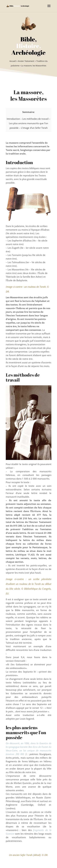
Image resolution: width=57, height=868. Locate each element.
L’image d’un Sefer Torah (34, 128)
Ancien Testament (26, 61)
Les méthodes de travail (35, 119)
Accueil (13, 61)
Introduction (13, 119)
